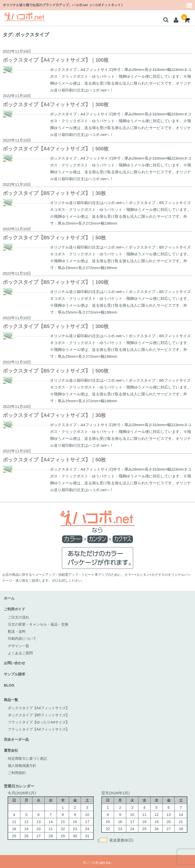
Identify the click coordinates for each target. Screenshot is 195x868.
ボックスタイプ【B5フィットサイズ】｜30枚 (54, 193)
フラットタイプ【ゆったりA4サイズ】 (41, 720)
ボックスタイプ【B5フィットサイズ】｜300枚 (56, 326)
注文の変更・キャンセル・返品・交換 (40, 624)
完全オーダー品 (17, 738)
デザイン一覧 (19, 645)
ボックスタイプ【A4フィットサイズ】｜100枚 (56, 60)
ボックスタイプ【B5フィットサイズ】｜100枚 (56, 282)
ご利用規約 (17, 771)
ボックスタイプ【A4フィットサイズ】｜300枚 (56, 104)
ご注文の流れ (19, 617)
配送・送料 (17, 631)
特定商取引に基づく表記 (29, 756)
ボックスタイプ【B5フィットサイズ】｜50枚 (54, 238)
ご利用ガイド (15, 609)
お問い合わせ (15, 662)
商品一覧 (11, 698)
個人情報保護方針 (23, 763)
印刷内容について (23, 638)
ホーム (10, 598)
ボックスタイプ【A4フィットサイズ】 (41, 706)
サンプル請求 (15, 673)
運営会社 (11, 748)
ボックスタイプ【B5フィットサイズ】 (41, 713)
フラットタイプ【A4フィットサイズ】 (41, 728)
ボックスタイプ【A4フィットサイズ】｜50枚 (54, 460)
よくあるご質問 (21, 652)
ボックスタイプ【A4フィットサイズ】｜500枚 (56, 149)
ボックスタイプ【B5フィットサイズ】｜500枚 (56, 371)
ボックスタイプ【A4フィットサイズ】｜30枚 (54, 415)
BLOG (9, 684)
